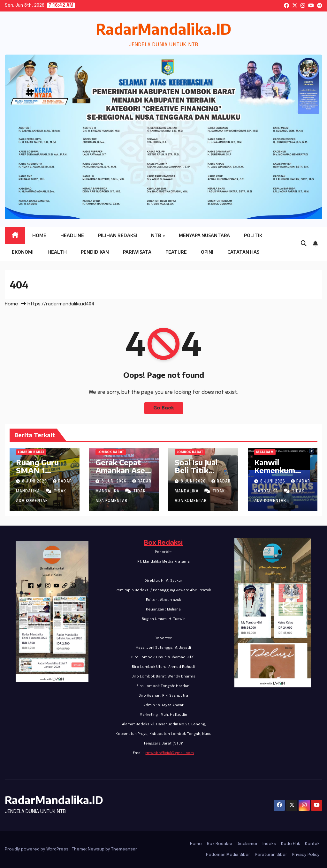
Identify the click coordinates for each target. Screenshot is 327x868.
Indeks (269, 844)
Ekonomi (23, 252)
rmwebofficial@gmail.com (170, 753)
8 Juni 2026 (35, 482)
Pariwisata (137, 252)
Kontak (312, 844)
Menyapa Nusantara (204, 235)
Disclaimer (247, 844)
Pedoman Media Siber (228, 855)
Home (39, 235)
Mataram (265, 452)
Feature (176, 252)
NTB (156, 235)
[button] (304, 244)
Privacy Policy (306, 855)
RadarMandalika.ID (163, 29)
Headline (72, 235)
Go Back (164, 408)
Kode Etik (291, 844)
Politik (253, 235)
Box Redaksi (163, 543)
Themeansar (124, 849)
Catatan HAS (243, 252)
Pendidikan (95, 252)
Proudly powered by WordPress (37, 849)
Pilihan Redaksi (118, 235)
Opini (207, 252)
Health (57, 252)
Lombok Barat (31, 452)
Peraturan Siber (271, 855)
